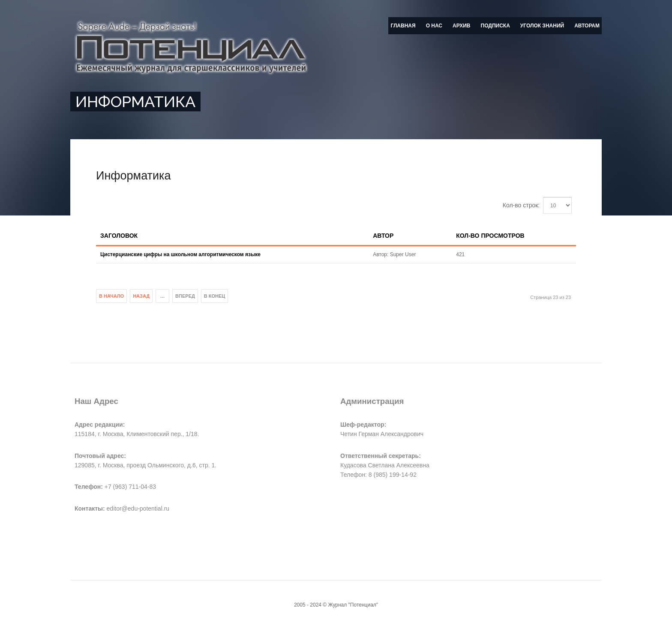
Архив (462, 26)
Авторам (587, 26)
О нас (434, 26)
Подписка (495, 26)
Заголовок (119, 236)
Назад (141, 296)
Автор (383, 236)
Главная (403, 26)
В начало (111, 296)
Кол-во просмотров (490, 236)
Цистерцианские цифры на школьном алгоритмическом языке (180, 254)
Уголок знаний (542, 26)
